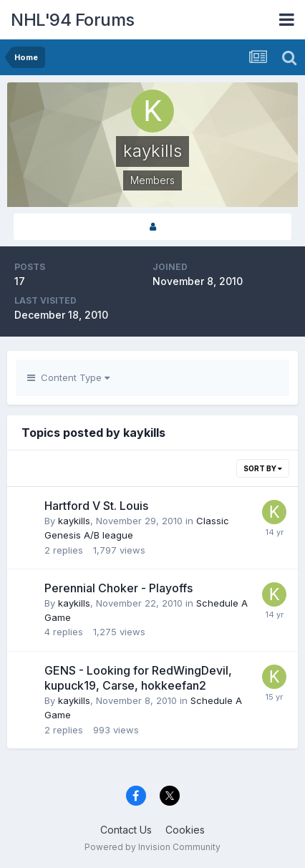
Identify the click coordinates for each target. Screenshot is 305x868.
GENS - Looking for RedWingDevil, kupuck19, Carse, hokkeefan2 (138, 678)
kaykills (74, 521)
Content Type (68, 377)
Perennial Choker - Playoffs (118, 588)
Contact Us (126, 830)
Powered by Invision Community (152, 847)
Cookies (185, 830)
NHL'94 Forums (73, 20)
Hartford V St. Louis (96, 506)
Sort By (263, 468)
